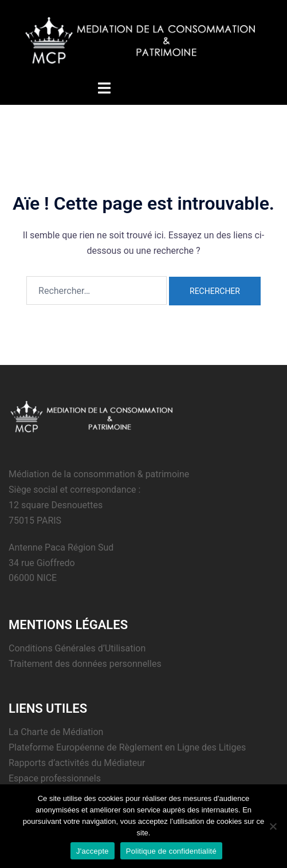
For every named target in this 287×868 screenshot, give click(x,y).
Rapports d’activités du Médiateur (77, 763)
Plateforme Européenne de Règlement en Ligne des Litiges (127, 747)
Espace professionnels (55, 778)
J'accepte (93, 851)
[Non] (273, 826)
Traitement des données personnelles (85, 664)
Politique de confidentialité (171, 851)
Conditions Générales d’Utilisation (77, 648)
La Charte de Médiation (56, 732)
